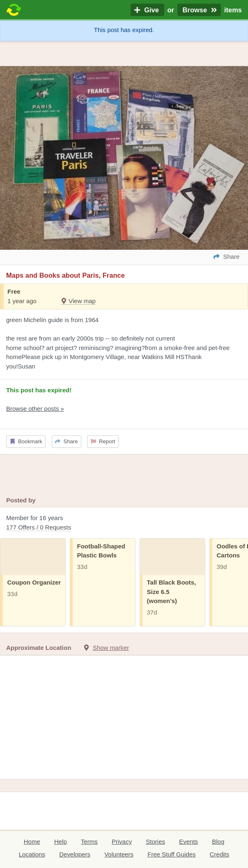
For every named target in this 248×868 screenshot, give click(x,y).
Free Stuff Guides (171, 854)
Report (103, 441)
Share (66, 441)
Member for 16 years (124, 523)
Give (147, 10)
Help (61, 842)
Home (32, 842)
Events (188, 842)
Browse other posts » (35, 409)
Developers (75, 854)
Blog (218, 842)
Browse (199, 10)
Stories (155, 842)
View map (78, 301)
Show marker (111, 648)
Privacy (122, 842)
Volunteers (119, 854)
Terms (89, 842)
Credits (220, 854)
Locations (32, 854)
